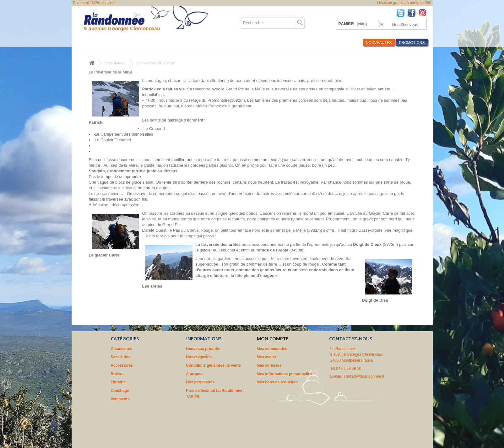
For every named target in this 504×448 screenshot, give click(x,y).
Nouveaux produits (203, 349)
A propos (194, 374)
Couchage (222, 43)
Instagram (424, 12)
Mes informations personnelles (285, 374)
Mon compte (273, 338)
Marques (319, 43)
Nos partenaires (201, 382)
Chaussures (91, 43)
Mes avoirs (267, 357)
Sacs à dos (120, 43)
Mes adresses (269, 365)
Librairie (198, 43)
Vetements (249, 43)
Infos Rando (346, 43)
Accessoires (149, 43)
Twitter (402, 12)
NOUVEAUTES (379, 43)
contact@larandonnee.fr (364, 376)
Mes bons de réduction (277, 382)
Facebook (413, 12)
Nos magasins (199, 357)
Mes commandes (272, 349)
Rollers (175, 43)
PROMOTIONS (412, 43)
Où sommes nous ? (285, 43)
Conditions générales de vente (214, 365)
